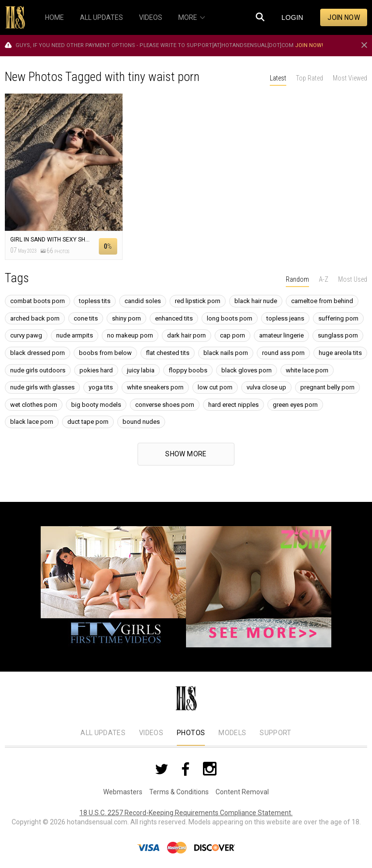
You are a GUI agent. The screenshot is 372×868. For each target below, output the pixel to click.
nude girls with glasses (42, 387)
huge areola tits (340, 353)
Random (297, 279)
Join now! (309, 45)
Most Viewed (350, 78)
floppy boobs (188, 370)
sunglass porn (338, 335)
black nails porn (226, 353)
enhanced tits (174, 318)
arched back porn (35, 318)
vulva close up (266, 387)
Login (292, 17)
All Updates (103, 733)
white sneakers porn (155, 387)
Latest (278, 78)
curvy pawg (26, 335)
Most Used (353, 279)
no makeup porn (130, 335)
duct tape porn (88, 422)
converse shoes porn (165, 405)
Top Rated (310, 78)
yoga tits (101, 387)
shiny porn (126, 318)
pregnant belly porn (327, 387)
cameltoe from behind (322, 301)
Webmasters (123, 792)
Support (275, 733)
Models (232, 733)
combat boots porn (38, 301)
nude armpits (75, 335)
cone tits (86, 318)
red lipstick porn (198, 301)
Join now (344, 17)
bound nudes (141, 422)
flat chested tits (168, 353)
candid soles (143, 301)
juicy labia (141, 370)
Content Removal (242, 792)
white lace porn (307, 370)
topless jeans (285, 318)
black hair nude (256, 301)
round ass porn (283, 353)
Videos (151, 733)
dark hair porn (186, 335)
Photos (191, 733)
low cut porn (215, 387)
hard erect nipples (233, 405)
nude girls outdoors (38, 370)
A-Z (324, 279)
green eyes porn (295, 405)
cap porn (232, 335)
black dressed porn (38, 353)
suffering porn (338, 318)
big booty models (96, 405)
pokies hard (96, 370)
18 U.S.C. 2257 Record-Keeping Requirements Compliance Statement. (186, 813)
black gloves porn (247, 370)
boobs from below (105, 353)
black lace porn (32, 422)
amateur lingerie (281, 335)
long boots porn (230, 318)
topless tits (95, 301)
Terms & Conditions (179, 792)
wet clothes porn (34, 405)
